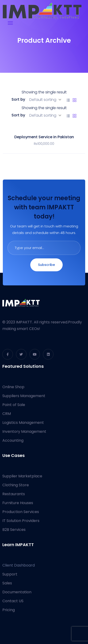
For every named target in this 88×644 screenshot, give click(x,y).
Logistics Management (23, 423)
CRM (7, 414)
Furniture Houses (18, 503)
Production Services (21, 512)
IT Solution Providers (21, 521)
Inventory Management (24, 431)
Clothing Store (16, 485)
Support (10, 574)
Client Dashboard (19, 565)
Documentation (17, 592)
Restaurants (14, 494)
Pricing (9, 610)
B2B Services (14, 530)
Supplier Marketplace (22, 476)
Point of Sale (14, 405)
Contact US (13, 601)
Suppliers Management (24, 396)
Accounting (13, 440)
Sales (7, 583)
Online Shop (13, 387)
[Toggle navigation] (10, 23)
